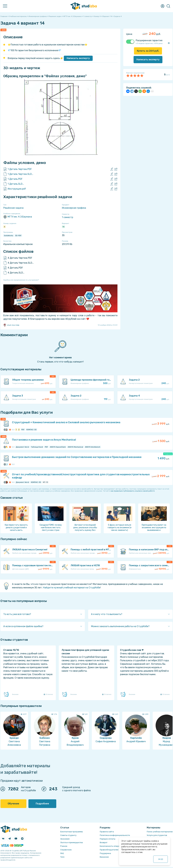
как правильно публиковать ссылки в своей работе (133, 491)
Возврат (104, 842)
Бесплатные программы (72, 832)
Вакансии (104, 857)
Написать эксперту (78, 58)
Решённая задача (13, 208)
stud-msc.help (11, 325)
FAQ (62, 853)
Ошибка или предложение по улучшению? (21, 280)
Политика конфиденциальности (115, 835)
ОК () (161, 859)
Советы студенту (68, 835)
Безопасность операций (111, 846)
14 (63, 227)
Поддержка (105, 853)
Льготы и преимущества (72, 842)
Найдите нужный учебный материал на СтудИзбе (71, 588)
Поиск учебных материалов (160, 832)
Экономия (65, 839)
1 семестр (68, 217)
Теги (62, 857)
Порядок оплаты (108, 839)
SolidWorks (9, 236)
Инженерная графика (74, 208)
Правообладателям (109, 850)
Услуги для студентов (157, 835)
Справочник (66, 850)
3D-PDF (18, 236)
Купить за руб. (148, 51)
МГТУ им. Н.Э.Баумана (18, 217)
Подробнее (42, 804)
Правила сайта (107, 832)
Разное (64, 846)
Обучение (13, 804)
